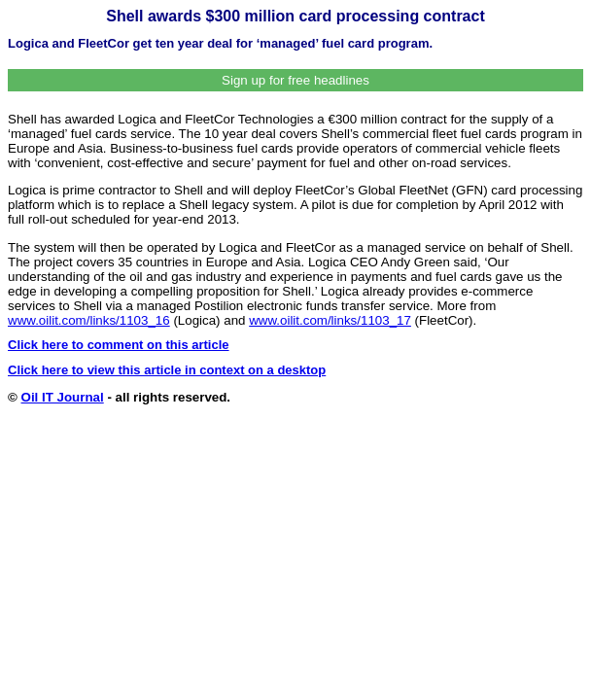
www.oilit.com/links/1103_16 (89, 320)
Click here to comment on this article (119, 345)
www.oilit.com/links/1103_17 (330, 320)
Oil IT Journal (63, 397)
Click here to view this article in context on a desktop (167, 370)
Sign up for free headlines (295, 80)
